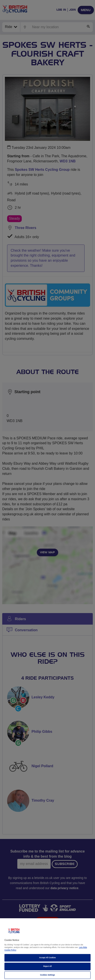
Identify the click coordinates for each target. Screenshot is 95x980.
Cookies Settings (47, 975)
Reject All (47, 966)
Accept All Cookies (48, 958)
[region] (47, 949)
